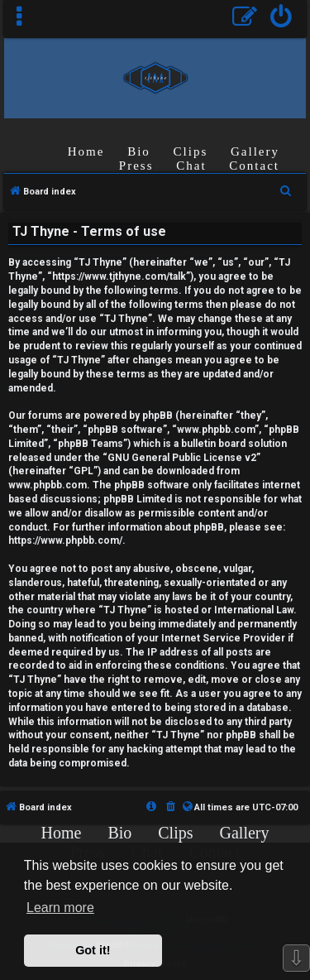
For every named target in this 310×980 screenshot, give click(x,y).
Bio (139, 151)
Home (86, 151)
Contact (254, 166)
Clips (191, 151)
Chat (191, 166)
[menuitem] (281, 19)
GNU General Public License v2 (182, 458)
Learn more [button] (60, 908)
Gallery (255, 151)
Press (136, 166)
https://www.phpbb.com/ (65, 540)
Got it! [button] (93, 950)
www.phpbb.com (48, 485)
